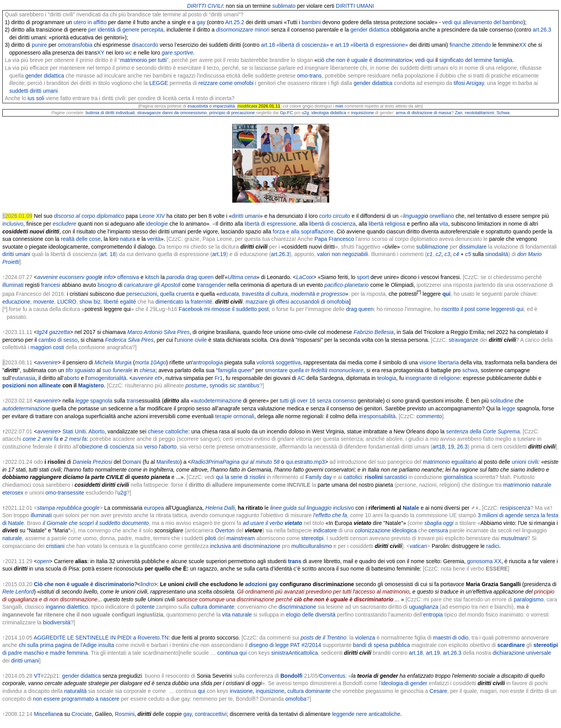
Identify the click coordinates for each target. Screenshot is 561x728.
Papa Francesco (334, 239)
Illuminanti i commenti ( (399, 254)
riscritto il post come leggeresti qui (482, 309)
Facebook (191, 309)
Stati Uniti (74, 431)
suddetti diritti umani (34, 91)
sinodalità (497, 254)
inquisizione (270, 691)
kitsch (152, 277)
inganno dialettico (67, 607)
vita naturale (237, 615)
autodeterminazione (218, 401)
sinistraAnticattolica (295, 653)
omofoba (296, 699)
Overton (225, 530)
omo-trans (310, 76)
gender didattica (370, 30)
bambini (311, 22)
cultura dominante (213, 607)
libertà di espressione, (271, 224)
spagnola (101, 401)
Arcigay (475, 83)
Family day (319, 477)
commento (429, 416)
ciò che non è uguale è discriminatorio (363, 60)
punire (40, 45)
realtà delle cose (81, 239)
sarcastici (386, 477)
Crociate (81, 714)
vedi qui (424, 60)
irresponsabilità (377, 416)
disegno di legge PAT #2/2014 (285, 645)
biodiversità (57, 622)
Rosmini (125, 714)
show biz (90, 302)
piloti (211, 538)
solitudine (502, 401)
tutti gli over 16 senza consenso (318, 401)
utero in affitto (90, 22)
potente (146, 607)
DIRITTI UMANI (355, 6)
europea (154, 508)
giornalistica (458, 477)
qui (202, 691)
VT (37, 676)
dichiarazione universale (522, 653)
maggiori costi (47, 347)
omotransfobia (75, 45)
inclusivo (13, 224)
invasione (241, 691)
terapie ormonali (235, 416)
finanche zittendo (470, 45)
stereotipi (312, 538)
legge (509, 408)
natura (128, 239)
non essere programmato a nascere (76, 699)
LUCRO (67, 302)
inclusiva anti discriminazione (245, 546)
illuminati (13, 285)
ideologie (157, 224)
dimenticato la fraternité (184, 302)
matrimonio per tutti (143, 60)
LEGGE (159, 83)
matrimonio (516, 485)
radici (493, 546)
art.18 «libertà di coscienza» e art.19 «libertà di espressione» (334, 45)
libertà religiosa (387, 224)
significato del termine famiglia (476, 60)
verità (154, 239)
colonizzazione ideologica (386, 530)
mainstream (241, 538)
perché (534, 277)
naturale (542, 485)
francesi (51, 285)
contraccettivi (211, 714)
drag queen (200, 277)
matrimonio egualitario (450, 462)
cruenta (185, 294)
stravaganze (464, 340)
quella (167, 294)
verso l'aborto (161, 447)
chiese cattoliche (168, 431)
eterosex (13, 493)
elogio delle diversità (311, 615)
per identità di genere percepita (126, 30)
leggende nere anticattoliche (366, 714)
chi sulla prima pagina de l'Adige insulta (66, 645)
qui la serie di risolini (240, 477)
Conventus (332, 676)
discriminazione (297, 607)
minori (262, 30)
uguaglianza (424, 607)
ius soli (36, 98)
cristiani (55, 546)
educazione (16, 302)
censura (438, 530)
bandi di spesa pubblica (381, 645)
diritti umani (246, 216)
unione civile (192, 340)
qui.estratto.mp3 (305, 462)
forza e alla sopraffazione (303, 231)
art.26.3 (542, 30)
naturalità (76, 691)
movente (44, 302)
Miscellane (47, 714)
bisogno (107, 285)
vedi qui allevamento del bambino (483, 22)
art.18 (416, 653)
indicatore (325, 530)
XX (523, 45)
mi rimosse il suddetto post (236, 309)
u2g (122, 493)
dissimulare (473, 247)
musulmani (514, 538)
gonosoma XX (484, 561)
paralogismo (529, 599)
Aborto (96, 431)
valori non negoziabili (343, 254)
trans (203, 285)
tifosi (460, 83)
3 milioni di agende (500, 515)
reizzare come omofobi (226, 83)
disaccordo (145, 45)
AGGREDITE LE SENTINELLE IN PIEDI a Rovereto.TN (101, 638)
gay (201, 22)
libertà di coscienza (333, 224)
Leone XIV (152, 216)
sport (363, 277)
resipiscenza (515, 508)
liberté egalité (120, 302)
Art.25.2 (235, 22)
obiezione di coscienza (107, 447)
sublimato (284, 6)
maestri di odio (451, 638)
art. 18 (108, 254)
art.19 (219, 254)
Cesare (438, 691)
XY (101, 53)
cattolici (353, 477)
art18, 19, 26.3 (450, 447)
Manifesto (168, 462)
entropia (433, 615)
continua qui (232, 653)
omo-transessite (65, 493)
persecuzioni (142, 294)
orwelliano (442, 216)
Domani (132, 462)
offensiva (128, 277)
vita (444, 224)
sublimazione (432, 247)
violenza (365, 638)
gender (217, 285)
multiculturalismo (312, 546)
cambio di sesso (58, 340)
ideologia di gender (404, 683)
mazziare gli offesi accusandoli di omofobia (297, 302)
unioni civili (525, 462)
